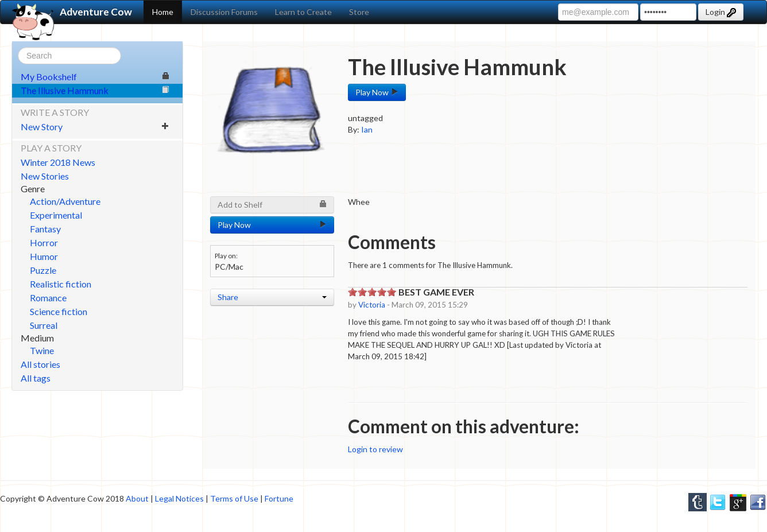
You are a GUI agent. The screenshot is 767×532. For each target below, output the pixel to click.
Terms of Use (234, 498)
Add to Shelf (272, 205)
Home (163, 12)
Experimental (56, 215)
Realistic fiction (61, 284)
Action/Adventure (65, 201)
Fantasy (45, 229)
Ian (367, 129)
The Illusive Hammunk (95, 90)
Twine (42, 350)
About (137, 498)
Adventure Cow (72, 12)
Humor (44, 256)
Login (721, 12)
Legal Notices (179, 498)
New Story (95, 127)
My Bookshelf (95, 77)
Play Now (377, 92)
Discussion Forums (224, 12)
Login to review (375, 449)
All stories (40, 364)
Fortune (279, 498)
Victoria (372, 305)
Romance (48, 298)
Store (359, 12)
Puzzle (43, 270)
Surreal (44, 325)
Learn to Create (303, 12)
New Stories (45, 176)
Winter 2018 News (58, 162)
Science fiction (59, 311)
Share (272, 297)
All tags (36, 378)
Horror (44, 242)
